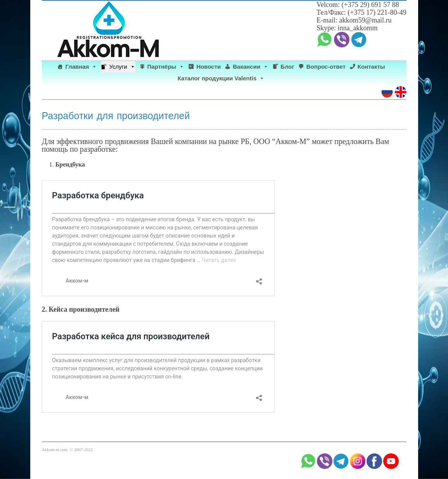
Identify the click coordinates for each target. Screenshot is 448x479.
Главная (81, 67)
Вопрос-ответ (326, 67)
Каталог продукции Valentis (221, 78)
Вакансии (251, 67)
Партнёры (166, 67)
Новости (208, 67)
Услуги (122, 67)
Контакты (371, 67)
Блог (287, 67)
